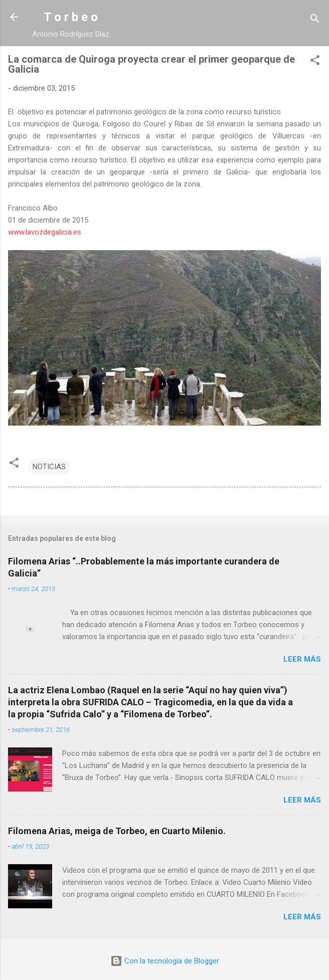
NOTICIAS (49, 467)
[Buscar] (315, 20)
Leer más (302, 659)
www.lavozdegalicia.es (45, 232)
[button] (315, 62)
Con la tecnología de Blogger (165, 961)
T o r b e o (71, 17)
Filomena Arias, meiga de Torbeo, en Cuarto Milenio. (117, 831)
